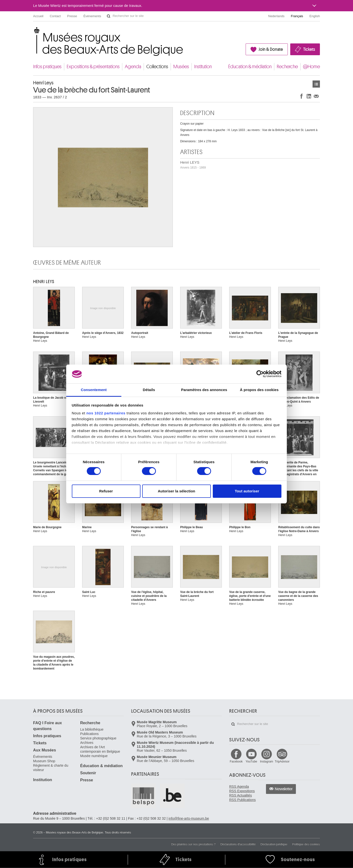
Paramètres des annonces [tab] (204, 390)
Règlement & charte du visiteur (51, 768)
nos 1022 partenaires (106, 413)
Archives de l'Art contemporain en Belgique (100, 749)
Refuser (106, 491)
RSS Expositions (242, 791)
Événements (92, 16)
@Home (311, 67)
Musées (181, 67)
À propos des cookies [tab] (259, 390)
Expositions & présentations (93, 67)
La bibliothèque (92, 729)
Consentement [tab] (94, 390)
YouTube (251, 762)
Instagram (267, 762)
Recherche (287, 67)
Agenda (133, 67)
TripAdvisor (282, 762)
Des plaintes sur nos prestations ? (193, 844)
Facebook (236, 762)
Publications (89, 734)
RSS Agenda (239, 787)
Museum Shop (44, 761)
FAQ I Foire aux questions (47, 726)
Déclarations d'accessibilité (238, 844)
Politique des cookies (306, 844)
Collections (157, 67)
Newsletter (284, 789)
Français (297, 16)
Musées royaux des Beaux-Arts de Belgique (33, 32)
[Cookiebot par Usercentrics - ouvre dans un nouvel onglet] (260, 374)
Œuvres (316, 84)
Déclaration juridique (274, 844)
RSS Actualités (241, 795)
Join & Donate (271, 49)
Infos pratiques (47, 67)
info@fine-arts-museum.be (189, 818)
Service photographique (98, 738)
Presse (72, 16)
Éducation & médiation (250, 67)
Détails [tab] (149, 390)
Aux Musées (44, 750)
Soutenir (88, 773)
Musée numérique (94, 756)
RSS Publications (242, 800)
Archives (87, 743)
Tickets (309, 49)
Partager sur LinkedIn (309, 96)
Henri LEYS (193, 165)
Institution (203, 67)
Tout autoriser (247, 491)
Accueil (38, 16)
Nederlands (276, 16)
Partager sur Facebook (302, 96)
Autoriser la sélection (177, 491)
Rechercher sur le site (109, 16)
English (315, 16)
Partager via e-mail (316, 96)
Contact (55, 16)
